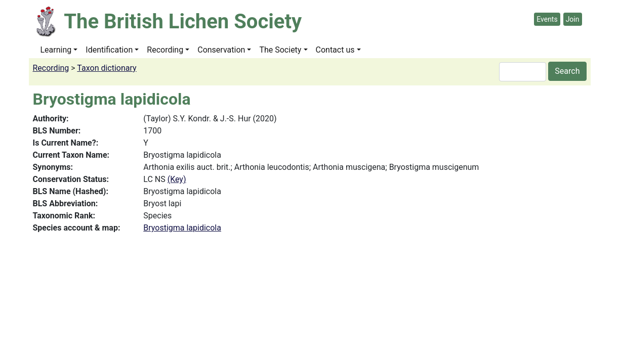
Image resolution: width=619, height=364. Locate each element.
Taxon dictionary (107, 68)
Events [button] (547, 19)
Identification (109, 50)
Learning (56, 50)
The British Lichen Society (183, 21)
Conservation (221, 50)
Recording (165, 50)
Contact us (335, 50)
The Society (280, 50)
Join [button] (573, 19)
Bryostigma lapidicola (182, 228)
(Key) (177, 179)
